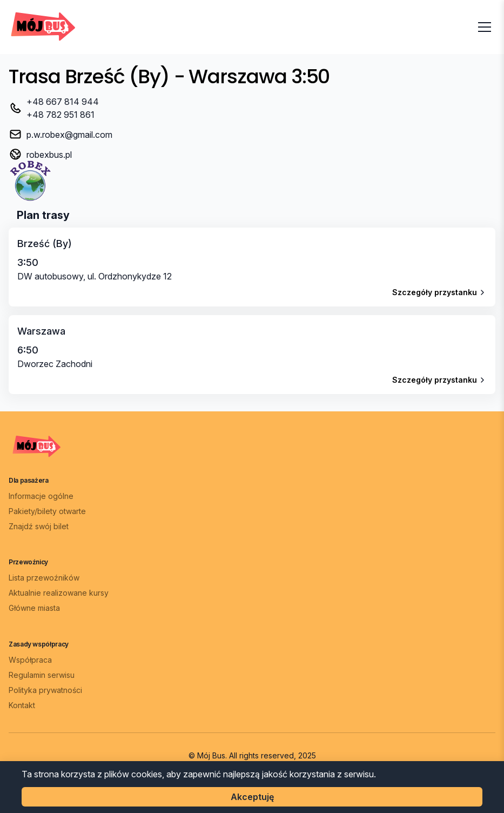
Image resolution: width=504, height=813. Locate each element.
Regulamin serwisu (42, 675)
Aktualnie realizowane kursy (59, 593)
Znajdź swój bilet (39, 526)
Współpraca (30, 660)
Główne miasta (34, 608)
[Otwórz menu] (485, 27)
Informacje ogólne (41, 496)
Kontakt (22, 705)
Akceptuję (252, 797)
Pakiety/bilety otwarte (47, 511)
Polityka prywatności (45, 690)
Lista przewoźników (44, 578)
